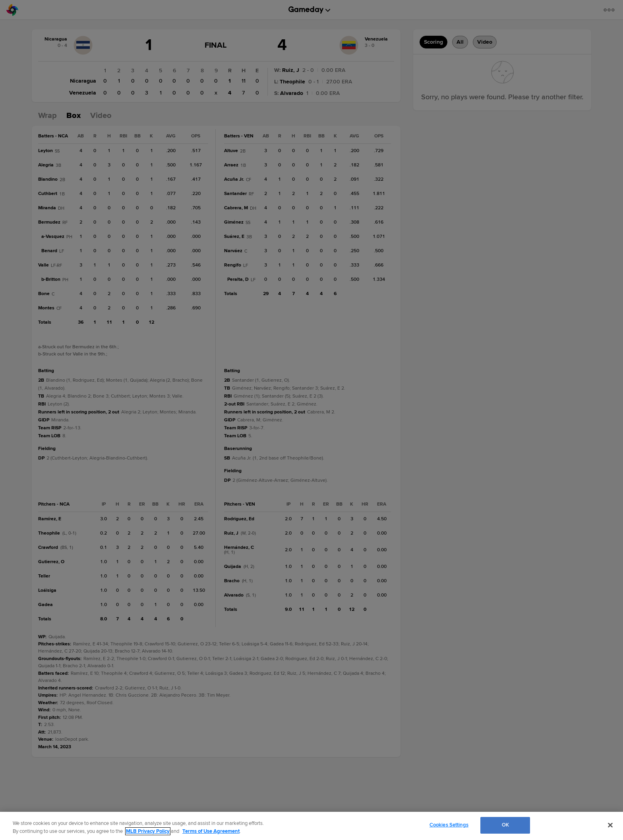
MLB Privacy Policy (148, 831)
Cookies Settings (449, 825)
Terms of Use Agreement (211, 831)
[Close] (610, 825)
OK (505, 825)
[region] (311, 826)
